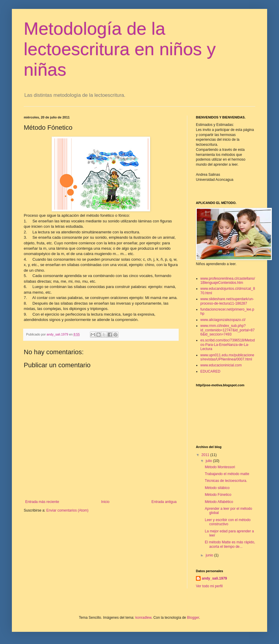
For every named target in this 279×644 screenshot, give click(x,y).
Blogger (193, 618)
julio (209, 461)
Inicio (105, 502)
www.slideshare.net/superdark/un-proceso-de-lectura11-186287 (227, 301)
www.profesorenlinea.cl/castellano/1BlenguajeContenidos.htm (228, 281)
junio (210, 555)
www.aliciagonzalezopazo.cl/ (223, 320)
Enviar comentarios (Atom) (67, 510)
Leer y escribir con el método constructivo (228, 522)
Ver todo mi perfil (209, 586)
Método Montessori (220, 467)
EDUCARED (210, 371)
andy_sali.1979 (214, 578)
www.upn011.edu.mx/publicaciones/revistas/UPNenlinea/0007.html (227, 357)
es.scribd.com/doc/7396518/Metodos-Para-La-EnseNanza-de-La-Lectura (228, 345)
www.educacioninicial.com (221, 365)
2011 (206, 455)
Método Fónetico (218, 495)
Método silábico (217, 488)
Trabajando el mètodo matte (227, 474)
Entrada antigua (164, 502)
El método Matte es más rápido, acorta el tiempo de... (230, 544)
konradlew (143, 618)
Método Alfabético (219, 502)
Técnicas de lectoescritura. (226, 481)
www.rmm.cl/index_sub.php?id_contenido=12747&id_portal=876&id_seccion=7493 (228, 330)
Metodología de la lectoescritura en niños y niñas (120, 49)
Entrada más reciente (42, 502)
